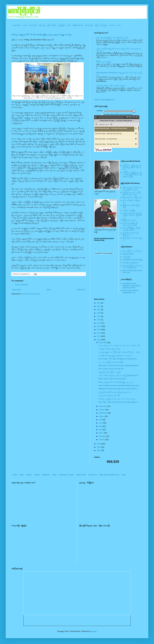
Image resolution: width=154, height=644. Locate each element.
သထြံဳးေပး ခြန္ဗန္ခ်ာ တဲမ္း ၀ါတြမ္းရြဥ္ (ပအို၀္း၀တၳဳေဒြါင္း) (132, 167)
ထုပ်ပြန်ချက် (62, 25)
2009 (99, 444)
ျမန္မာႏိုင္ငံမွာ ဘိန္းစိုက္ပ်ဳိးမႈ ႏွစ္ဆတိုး (110, 372)
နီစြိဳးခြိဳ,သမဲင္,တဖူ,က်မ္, (130, 220)
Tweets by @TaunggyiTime (104, 100)
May (101, 426)
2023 (99, 303)
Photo (54, 475)
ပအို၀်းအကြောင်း (52, 25)
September (103, 413)
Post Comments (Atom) (31, 294)
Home (49, 290)
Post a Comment (21, 285)
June (101, 423)
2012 (99, 333)
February (102, 436)
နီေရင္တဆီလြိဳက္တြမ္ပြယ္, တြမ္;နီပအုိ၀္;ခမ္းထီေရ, (132, 229)
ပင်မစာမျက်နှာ (16, 25)
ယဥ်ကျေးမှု (42, 25)
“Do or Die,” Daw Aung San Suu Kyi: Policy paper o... (118, 402)
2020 (99, 313)
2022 (99, 306)
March (101, 433)
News (22, 475)
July (101, 420)
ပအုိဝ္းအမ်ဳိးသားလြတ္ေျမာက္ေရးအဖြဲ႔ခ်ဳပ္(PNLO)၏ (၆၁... (119, 375)
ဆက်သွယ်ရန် (89, 25)
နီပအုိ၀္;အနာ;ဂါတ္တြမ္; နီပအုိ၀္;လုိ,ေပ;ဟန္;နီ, (130, 224)
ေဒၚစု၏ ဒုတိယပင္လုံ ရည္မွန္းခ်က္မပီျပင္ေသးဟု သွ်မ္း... (116, 356)
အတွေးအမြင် (33, 25)
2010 (99, 340)
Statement (46, 475)
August (102, 416)
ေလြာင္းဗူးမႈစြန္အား (129, 210)
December (103, 343)
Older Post (81, 290)
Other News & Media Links (109, 475)
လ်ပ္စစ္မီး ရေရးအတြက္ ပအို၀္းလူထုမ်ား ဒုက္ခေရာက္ (111, 86)
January (102, 440)
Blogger (94, 631)
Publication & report (66, 475)
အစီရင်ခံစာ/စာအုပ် (78, 25)
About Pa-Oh (81, 475)
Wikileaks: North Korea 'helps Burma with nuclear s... (118, 389)
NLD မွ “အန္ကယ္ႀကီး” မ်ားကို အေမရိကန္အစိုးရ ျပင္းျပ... (116, 382)
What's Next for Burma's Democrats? (112, 379)
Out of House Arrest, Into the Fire (111, 369)
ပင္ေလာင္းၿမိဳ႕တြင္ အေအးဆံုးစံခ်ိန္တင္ (111, 362)
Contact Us (92, 475)
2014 (99, 326)
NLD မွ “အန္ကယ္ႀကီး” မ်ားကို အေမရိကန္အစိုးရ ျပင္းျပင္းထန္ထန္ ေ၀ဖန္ (41, 35)
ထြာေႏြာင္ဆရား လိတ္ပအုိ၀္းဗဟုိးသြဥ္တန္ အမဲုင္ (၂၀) (132, 188)
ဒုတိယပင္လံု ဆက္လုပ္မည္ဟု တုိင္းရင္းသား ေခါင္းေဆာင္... (117, 399)
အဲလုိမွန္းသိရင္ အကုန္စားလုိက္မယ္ (109, 349)
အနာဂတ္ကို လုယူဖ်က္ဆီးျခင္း (131, 263)
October (102, 410)
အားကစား (112, 25)
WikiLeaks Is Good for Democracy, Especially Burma (118, 366)
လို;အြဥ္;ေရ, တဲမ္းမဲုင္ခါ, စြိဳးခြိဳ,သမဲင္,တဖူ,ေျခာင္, (132, 193)
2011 (99, 336)
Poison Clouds (128, 254)
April (101, 430)
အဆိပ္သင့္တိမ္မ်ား (127, 257)
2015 (99, 323)
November (103, 406)
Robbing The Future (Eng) (133, 260)
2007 (99, 450)
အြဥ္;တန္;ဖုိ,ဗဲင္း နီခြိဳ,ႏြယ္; (132, 197)
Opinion (29, 475)
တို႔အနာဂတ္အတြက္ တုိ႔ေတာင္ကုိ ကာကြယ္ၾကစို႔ (132, 267)
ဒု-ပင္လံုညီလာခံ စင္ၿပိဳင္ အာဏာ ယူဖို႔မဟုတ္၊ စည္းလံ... (115, 392)
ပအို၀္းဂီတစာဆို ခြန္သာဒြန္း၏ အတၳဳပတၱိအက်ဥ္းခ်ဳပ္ (112, 38)
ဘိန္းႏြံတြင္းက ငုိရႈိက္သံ (132, 251)
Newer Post (17, 290)
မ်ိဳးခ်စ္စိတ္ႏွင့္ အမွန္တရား (104, 62)
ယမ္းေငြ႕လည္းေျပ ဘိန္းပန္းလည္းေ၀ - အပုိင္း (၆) (119, 345)
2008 (99, 447)
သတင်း (24, 25)
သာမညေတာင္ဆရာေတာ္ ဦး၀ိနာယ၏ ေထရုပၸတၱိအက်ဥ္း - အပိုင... (120, 352)
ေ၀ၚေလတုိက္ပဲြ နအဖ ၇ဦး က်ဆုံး (109, 395)
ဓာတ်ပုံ (69, 25)
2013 (99, 330)
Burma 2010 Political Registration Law (131, 291)
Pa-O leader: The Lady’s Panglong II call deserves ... (118, 359)
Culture (37, 475)
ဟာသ (119, 25)
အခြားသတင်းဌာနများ (101, 25)
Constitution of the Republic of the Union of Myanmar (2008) (132, 286)
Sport (124, 475)
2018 (99, 316)
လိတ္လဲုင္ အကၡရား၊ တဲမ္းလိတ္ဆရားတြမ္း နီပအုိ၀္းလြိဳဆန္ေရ (132, 215)
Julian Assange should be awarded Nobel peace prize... (119, 385)
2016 (99, 320)
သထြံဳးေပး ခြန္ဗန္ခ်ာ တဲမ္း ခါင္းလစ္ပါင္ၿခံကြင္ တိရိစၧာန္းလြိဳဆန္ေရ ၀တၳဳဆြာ (132, 174)
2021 (99, 310)
